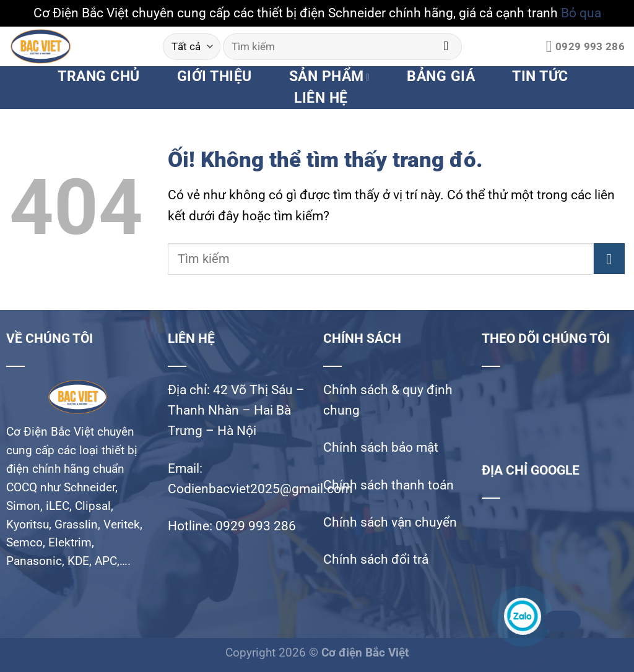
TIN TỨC (540, 76)
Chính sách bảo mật (381, 447)
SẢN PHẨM (329, 76)
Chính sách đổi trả (376, 559)
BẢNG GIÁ (441, 76)
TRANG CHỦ (98, 76)
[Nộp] (446, 47)
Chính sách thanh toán (389, 485)
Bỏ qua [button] (581, 13)
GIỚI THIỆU (215, 76)
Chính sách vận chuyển (390, 522)
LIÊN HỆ (321, 98)
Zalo (561, 621)
